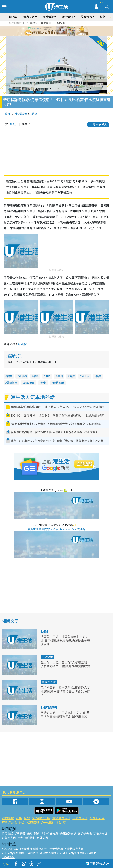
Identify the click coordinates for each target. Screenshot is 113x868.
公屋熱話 (32, 23)
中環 (48, 376)
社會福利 (61, 823)
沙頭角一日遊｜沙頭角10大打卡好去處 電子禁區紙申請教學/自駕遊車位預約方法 (65, 641)
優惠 (99, 376)
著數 (9, 376)
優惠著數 (29, 17)
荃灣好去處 (97, 818)
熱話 (34, 114)
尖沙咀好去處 (41, 818)
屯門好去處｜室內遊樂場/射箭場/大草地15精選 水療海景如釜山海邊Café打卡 (65, 691)
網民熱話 (7, 834)
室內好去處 (49, 682)
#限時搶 (33, 853)
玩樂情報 (48, 17)
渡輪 (44, 383)
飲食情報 (86, 17)
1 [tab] (49, 31)
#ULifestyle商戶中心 (75, 853)
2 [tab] (52, 31)
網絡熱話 (59, 383)
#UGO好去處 (10, 849)
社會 (22, 823)
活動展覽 (8, 818)
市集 (19, 818)
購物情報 (67, 17)
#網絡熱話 (8, 857)
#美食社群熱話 (29, 849)
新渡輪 (22, 344)
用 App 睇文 (100, 124)
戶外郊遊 (47, 657)
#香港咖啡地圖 (74, 849)
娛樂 (103, 17)
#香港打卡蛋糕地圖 (51, 849)
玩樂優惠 (29, 383)
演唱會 (13, 17)
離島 (36, 376)
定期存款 (60, 23)
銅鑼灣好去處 (61, 818)
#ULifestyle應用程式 (14, 853)
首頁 (7, 114)
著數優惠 (12, 383)
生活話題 (21, 114)
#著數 (93, 853)
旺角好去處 (9, 823)
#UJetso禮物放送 (51, 853)
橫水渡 (85, 376)
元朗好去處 (80, 818)
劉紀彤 (14, 124)
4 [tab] (59, 31)
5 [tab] (63, 31)
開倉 (27, 818)
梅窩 (72, 376)
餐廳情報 (33, 823)
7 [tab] (57, 35)
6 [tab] (66, 31)
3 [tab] (56, 31)
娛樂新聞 (46, 23)
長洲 (60, 376)
